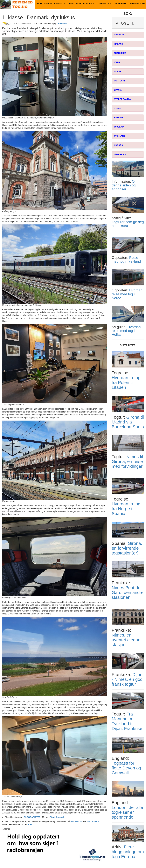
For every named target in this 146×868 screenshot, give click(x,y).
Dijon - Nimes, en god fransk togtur (127, 679)
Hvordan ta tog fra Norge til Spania (126, 509)
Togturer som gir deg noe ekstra (128, 224)
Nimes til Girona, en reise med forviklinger (127, 461)
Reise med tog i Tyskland (126, 259)
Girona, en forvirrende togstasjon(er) (127, 548)
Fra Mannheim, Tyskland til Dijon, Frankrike (127, 721)
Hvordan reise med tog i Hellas (126, 331)
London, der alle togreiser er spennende (127, 812)
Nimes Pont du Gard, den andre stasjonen (128, 592)
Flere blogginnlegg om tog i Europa (128, 852)
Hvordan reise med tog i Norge (127, 294)
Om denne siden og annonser (125, 185)
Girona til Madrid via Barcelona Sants (128, 422)
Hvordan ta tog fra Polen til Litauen (126, 382)
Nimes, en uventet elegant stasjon (127, 640)
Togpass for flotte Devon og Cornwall (126, 768)
